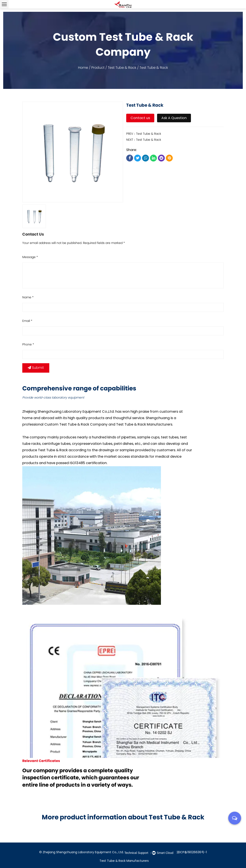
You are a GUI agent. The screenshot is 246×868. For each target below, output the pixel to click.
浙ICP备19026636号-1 (192, 852)
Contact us (140, 118)
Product (98, 68)
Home (83, 68)
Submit (36, 368)
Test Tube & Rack (122, 68)
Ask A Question (174, 118)
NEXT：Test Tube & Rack (144, 140)
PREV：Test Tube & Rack (144, 134)
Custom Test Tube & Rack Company (76, 424)
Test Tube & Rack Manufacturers (144, 424)
